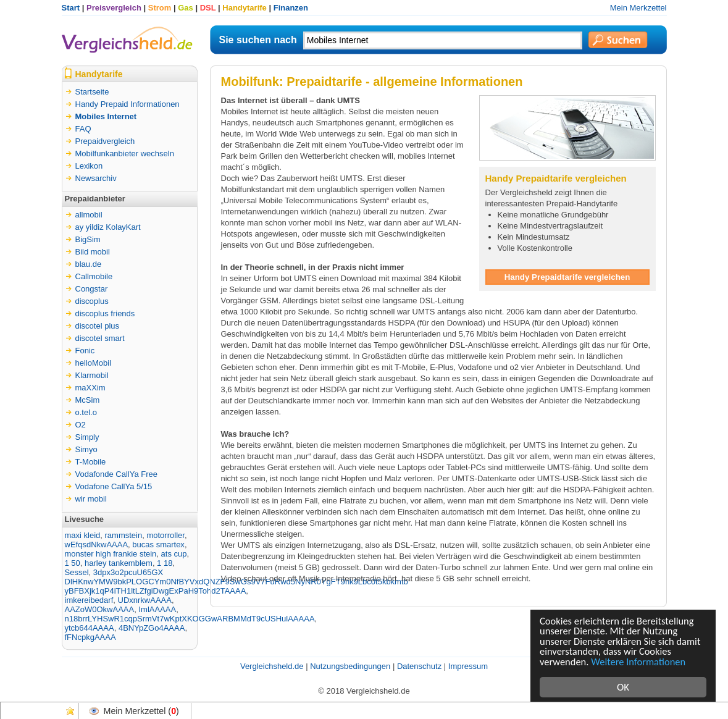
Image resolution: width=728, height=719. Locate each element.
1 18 (165, 563)
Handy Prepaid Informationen (128, 104)
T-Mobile (91, 462)
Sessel (77, 572)
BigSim (88, 239)
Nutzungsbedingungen (350, 666)
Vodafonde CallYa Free (116, 474)
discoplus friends (105, 313)
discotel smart (100, 338)
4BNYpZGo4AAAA (152, 628)
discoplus (92, 301)
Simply (87, 437)
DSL (208, 8)
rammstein (124, 535)
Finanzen (291, 8)
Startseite (92, 92)
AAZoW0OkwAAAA (100, 609)
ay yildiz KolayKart (108, 227)
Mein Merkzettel (638, 8)
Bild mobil (93, 252)
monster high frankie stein (111, 554)
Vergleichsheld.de (272, 666)
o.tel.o (86, 412)
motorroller (165, 535)
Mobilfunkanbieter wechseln (125, 153)
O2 (81, 425)
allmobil (89, 215)
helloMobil (94, 363)
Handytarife (245, 8)
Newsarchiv (96, 178)
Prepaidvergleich (105, 141)
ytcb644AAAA (90, 628)
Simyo (86, 449)
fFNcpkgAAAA (90, 637)
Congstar (92, 289)
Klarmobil (92, 375)
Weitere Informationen (642, 661)
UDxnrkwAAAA (145, 600)
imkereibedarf (89, 600)
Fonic (85, 351)
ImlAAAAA (157, 609)
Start (71, 8)
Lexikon (89, 166)
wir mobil (91, 499)
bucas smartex (158, 545)
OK (623, 687)
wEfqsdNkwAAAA (97, 545)
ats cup (174, 554)
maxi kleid (83, 535)
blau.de (89, 264)
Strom (160, 8)
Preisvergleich (114, 8)
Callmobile (94, 276)
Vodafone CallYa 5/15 (114, 486)
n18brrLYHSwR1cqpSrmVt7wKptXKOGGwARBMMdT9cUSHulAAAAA (190, 619)
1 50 (73, 563)
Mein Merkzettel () (141, 711)
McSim (88, 400)
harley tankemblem (119, 563)
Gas (186, 8)
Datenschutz (419, 666)
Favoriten (70, 711)
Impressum (468, 666)
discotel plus (98, 326)
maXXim (90, 388)
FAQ (83, 129)
